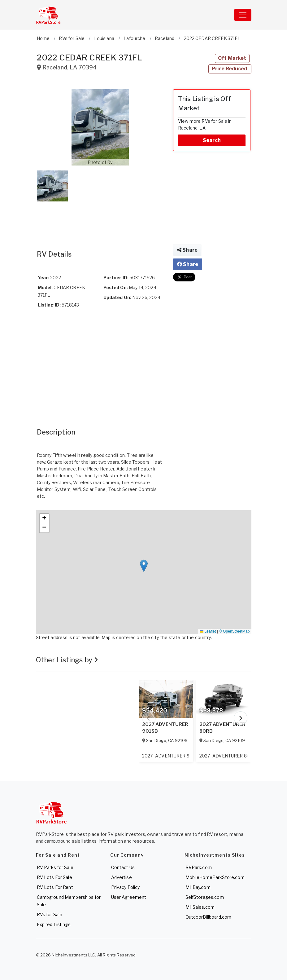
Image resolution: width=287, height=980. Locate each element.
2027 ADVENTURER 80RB (223, 728)
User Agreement (129, 897)
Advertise (122, 877)
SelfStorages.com (205, 897)
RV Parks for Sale (55, 867)
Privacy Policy (126, 887)
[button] (100, 127)
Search (212, 140)
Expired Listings (54, 924)
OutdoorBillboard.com (209, 917)
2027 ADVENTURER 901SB (165, 728)
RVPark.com (199, 867)
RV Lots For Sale (54, 877)
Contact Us (123, 867)
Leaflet (208, 631)
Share (187, 250)
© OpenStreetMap (235, 631)
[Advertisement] (100, 219)
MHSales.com (200, 907)
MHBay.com (198, 887)
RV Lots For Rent (55, 887)
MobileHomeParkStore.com (215, 877)
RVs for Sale (50, 914)
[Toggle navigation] (243, 15)
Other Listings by (67, 660)
